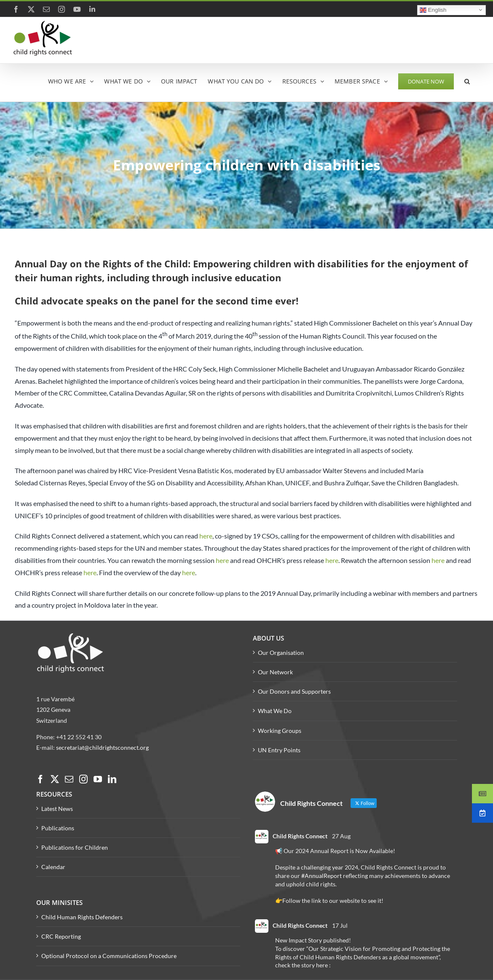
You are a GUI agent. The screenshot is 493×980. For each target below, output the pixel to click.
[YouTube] (98, 779)
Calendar (53, 867)
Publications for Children (75, 847)
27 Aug (341, 836)
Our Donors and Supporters (294, 691)
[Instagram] (83, 779)
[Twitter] (55, 779)
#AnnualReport (322, 876)
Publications (58, 828)
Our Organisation (281, 653)
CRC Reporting (61, 936)
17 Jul (340, 925)
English (433, 10)
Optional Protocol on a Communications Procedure (109, 956)
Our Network (275, 672)
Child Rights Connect (300, 836)
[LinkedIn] (112, 779)
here (206, 536)
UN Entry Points (279, 750)
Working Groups (280, 731)
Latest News (57, 809)
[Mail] (69, 779)
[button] (467, 81)
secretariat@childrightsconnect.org (102, 747)
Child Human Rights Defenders (82, 917)
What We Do (275, 711)
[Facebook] (40, 779)
